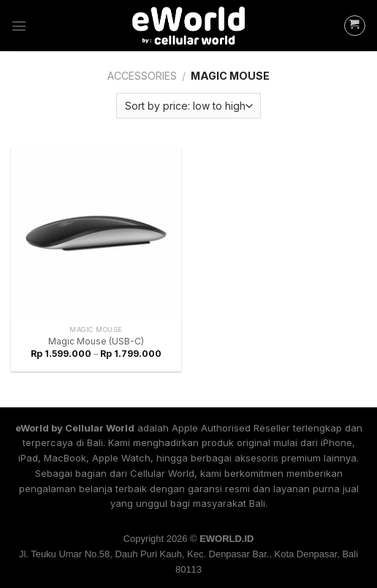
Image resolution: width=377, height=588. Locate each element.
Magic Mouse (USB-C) (96, 341)
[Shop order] (188, 106)
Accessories (142, 76)
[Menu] (19, 26)
